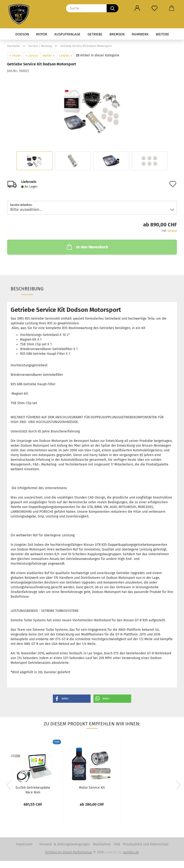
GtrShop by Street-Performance (69, 852)
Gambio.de (131, 852)
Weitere (162, 34)
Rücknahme (102, 844)
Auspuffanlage (67, 34)
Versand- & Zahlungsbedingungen (65, 844)
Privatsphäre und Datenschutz (146, 844)
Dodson (22, 34)
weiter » (49, 56)
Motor (42, 34)
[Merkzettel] (154, 8)
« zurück (32, 56)
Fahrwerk (140, 34)
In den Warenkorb (87, 247)
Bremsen (117, 34)
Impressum (24, 844)
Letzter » (66, 56)
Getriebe (95, 34)
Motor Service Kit (92, 788)
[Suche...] (113, 8)
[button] (137, 8)
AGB (117, 844)
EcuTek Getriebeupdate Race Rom (33, 790)
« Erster (15, 56)
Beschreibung (27, 289)
